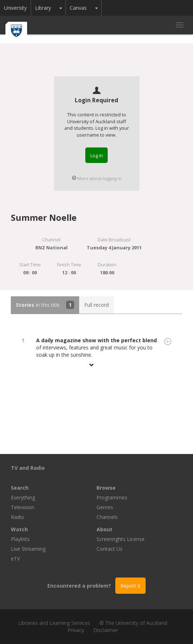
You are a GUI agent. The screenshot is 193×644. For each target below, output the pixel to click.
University (15, 8)
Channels (107, 517)
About (104, 529)
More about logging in (97, 178)
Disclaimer (106, 630)
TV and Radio (28, 468)
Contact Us (110, 549)
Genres (105, 507)
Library (43, 8)
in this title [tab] (45, 305)
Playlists (20, 539)
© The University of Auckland (133, 623)
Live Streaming (28, 549)
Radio (18, 517)
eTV (15, 559)
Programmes (112, 497)
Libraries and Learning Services (54, 623)
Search (20, 488)
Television (23, 507)
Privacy (76, 630)
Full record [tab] (96, 305)
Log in (97, 155)
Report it (130, 586)
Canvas (78, 8)
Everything (23, 497)
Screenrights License (121, 539)
